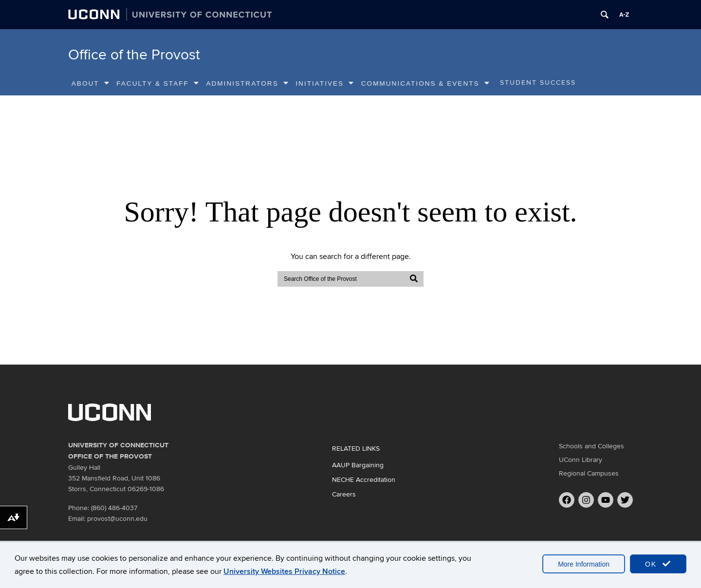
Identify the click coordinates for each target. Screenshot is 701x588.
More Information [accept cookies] (584, 564)
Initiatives (325, 83)
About (91, 83)
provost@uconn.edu (117, 519)
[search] (341, 279)
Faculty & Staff (158, 83)
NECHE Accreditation (364, 480)
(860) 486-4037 (114, 508)
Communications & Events (426, 83)
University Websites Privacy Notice (284, 571)
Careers (344, 494)
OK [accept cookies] (658, 564)
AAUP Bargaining (358, 465)
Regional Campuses (589, 473)
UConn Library (581, 460)
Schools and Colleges (591, 446)
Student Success (538, 83)
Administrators (247, 83)
